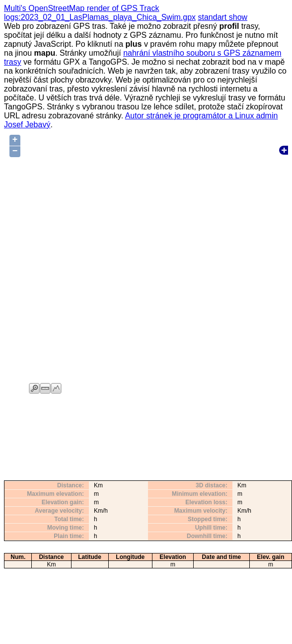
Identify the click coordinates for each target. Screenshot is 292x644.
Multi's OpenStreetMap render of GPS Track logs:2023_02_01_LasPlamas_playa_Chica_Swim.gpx (100, 13)
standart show (222, 17)
